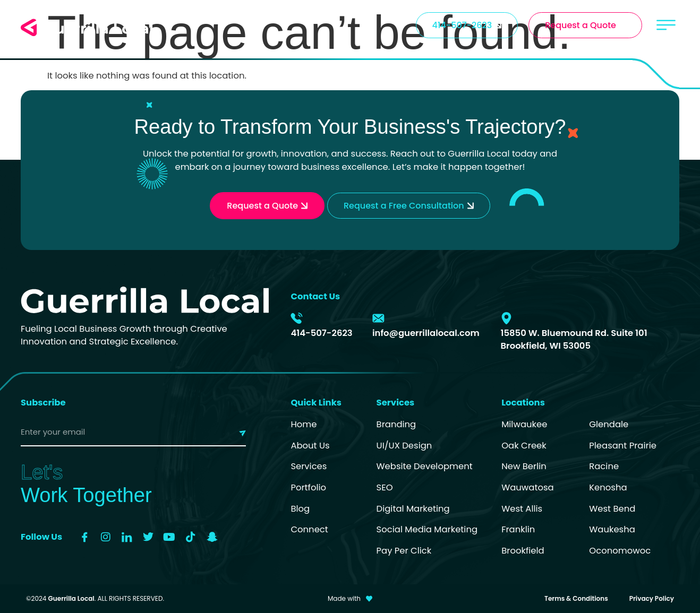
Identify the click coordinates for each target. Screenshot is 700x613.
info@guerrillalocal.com (426, 333)
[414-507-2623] (297, 318)
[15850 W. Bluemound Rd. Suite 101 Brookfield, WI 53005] (506, 318)
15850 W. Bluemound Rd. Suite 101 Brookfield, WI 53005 (574, 340)
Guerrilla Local (71, 598)
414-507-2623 (321, 333)
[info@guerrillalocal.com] (378, 318)
